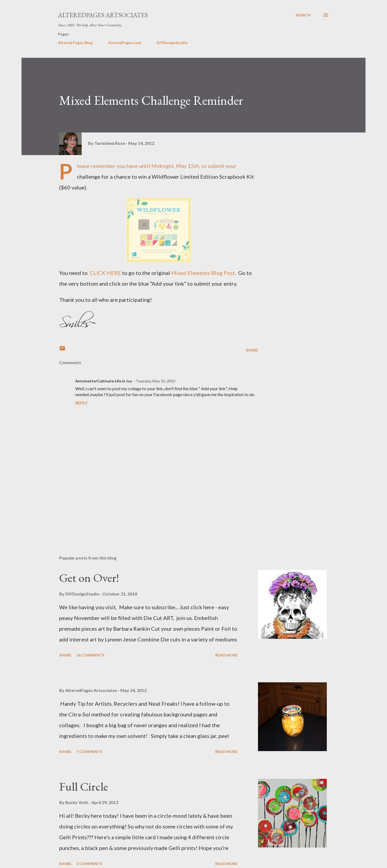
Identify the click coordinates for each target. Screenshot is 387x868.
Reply (81, 403)
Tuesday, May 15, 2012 (156, 381)
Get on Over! (89, 578)
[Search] (303, 15)
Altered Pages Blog (75, 43)
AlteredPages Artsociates (103, 15)
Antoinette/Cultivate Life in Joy (104, 381)
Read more (226, 655)
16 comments (90, 655)
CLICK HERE (105, 273)
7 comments (89, 752)
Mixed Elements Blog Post (203, 273)
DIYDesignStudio (172, 43)
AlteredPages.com (125, 43)
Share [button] (252, 350)
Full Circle (84, 786)
